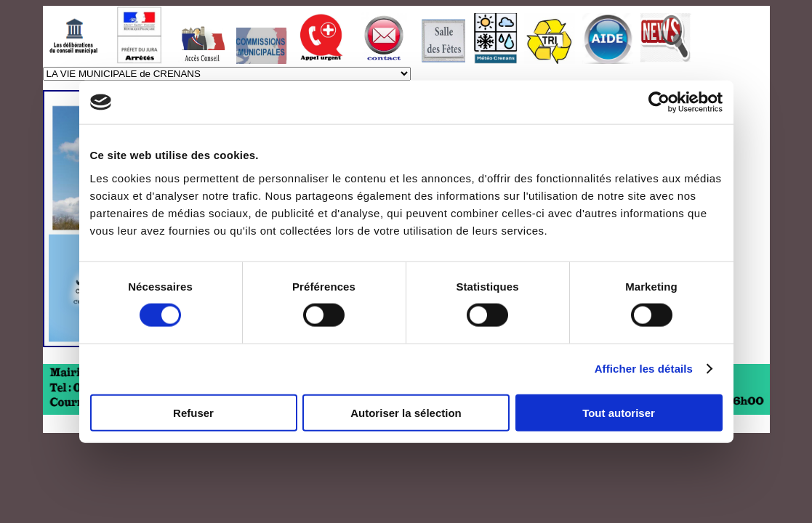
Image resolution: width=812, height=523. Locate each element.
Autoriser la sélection (406, 412)
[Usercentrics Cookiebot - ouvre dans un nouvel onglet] (659, 102)
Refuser (193, 412)
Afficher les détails (644, 369)
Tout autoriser (619, 412)
